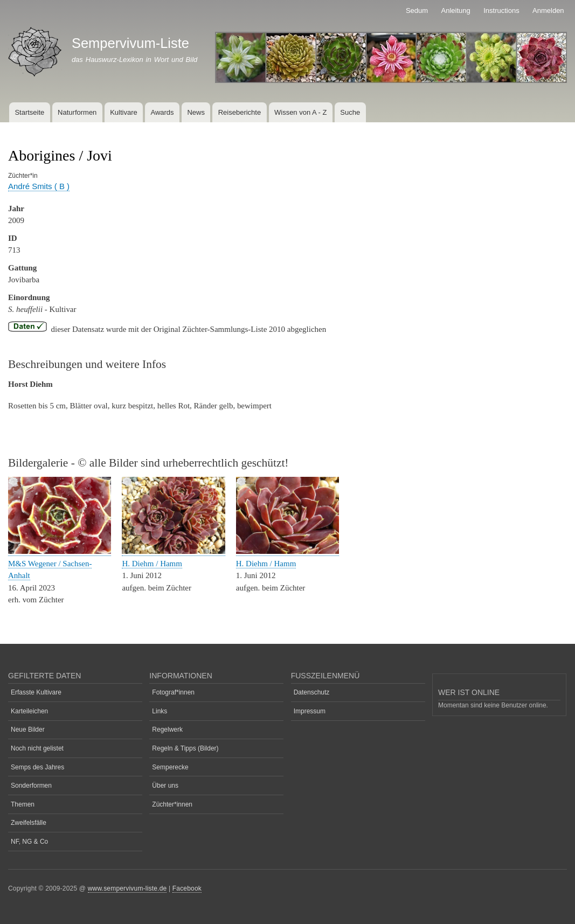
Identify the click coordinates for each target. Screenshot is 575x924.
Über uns (165, 786)
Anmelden (548, 11)
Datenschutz (312, 692)
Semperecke (170, 767)
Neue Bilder (28, 730)
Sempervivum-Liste (130, 43)
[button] (60, 551)
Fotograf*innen (173, 692)
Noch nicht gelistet (37, 748)
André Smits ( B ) (39, 186)
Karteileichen (29, 711)
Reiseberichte (240, 112)
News (196, 112)
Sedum (417, 11)
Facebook (187, 888)
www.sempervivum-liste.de (127, 888)
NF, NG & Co (29, 842)
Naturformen (77, 112)
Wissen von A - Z (301, 112)
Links (160, 711)
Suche (350, 112)
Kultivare (124, 112)
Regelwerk (167, 730)
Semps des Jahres (37, 767)
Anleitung (456, 11)
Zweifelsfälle (29, 823)
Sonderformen (31, 786)
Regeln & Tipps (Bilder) (185, 748)
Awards (162, 112)
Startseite (29, 112)
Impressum (310, 711)
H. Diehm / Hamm (152, 564)
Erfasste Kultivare (36, 692)
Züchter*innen (172, 804)
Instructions (501, 11)
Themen (23, 804)
